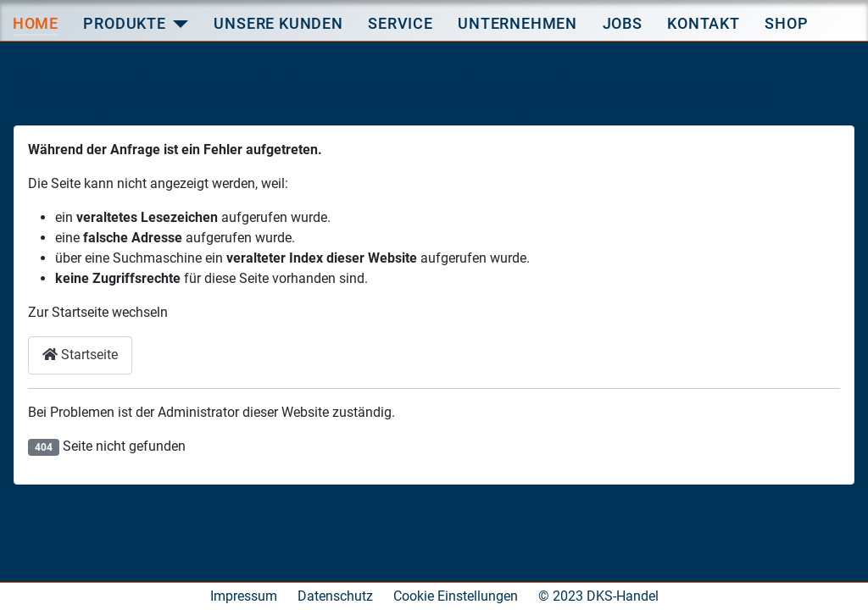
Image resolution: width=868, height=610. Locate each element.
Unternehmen (517, 23)
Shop (786, 23)
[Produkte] (181, 24)
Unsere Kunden (278, 23)
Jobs (623, 23)
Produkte (124, 23)
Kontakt (704, 23)
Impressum (244, 596)
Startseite (80, 355)
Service (401, 23)
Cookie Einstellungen (456, 596)
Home (36, 23)
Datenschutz (335, 596)
